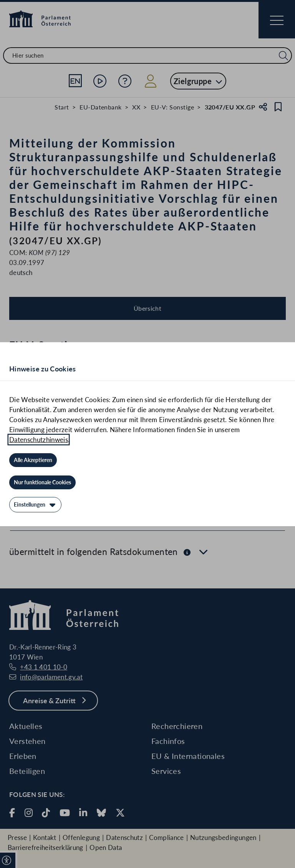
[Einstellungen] (35, 505)
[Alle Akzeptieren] (33, 460)
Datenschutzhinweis (39, 440)
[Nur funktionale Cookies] (42, 482)
